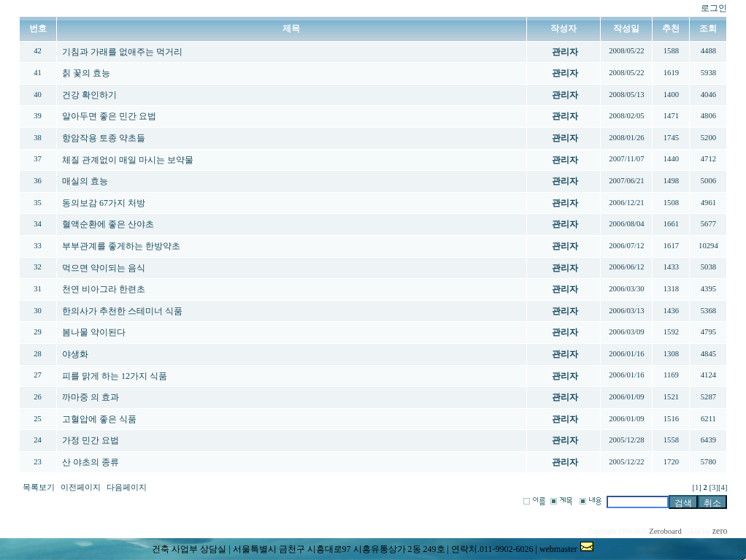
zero (720, 531)
